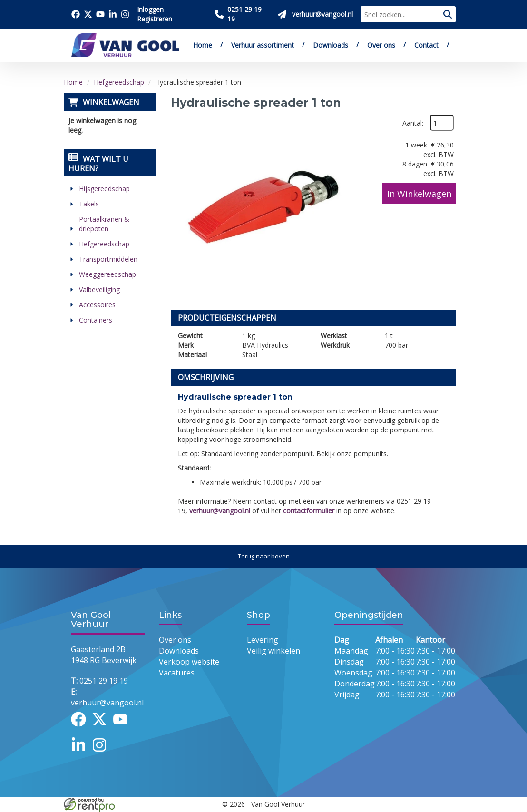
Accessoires (97, 305)
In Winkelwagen (419, 194)
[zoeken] (448, 14)
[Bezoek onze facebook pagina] (76, 14)
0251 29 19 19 (99, 681)
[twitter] (102, 728)
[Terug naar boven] (263, 556)
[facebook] (81, 728)
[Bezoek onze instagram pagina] (125, 14)
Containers (96, 320)
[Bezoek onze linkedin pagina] (113, 14)
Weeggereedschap (107, 274)
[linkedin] (81, 753)
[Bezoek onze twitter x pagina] (88, 14)
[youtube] (123, 728)
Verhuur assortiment (263, 45)
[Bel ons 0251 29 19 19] (243, 14)
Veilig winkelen (273, 651)
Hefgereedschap (119, 82)
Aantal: (413, 123)
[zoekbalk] (400, 14)
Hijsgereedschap (104, 189)
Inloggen (150, 9)
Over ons (381, 45)
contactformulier (309, 511)
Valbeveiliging (99, 289)
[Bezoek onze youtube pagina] (100, 14)
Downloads (331, 45)
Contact (426, 45)
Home (203, 45)
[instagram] (102, 753)
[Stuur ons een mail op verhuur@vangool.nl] (315, 14)
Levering (263, 640)
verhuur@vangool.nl (220, 511)
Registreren (155, 19)
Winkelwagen (111, 102)
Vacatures (177, 673)
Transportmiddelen (108, 259)
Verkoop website (189, 662)
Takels (89, 204)
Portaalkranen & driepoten (104, 224)
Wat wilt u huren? (98, 164)
